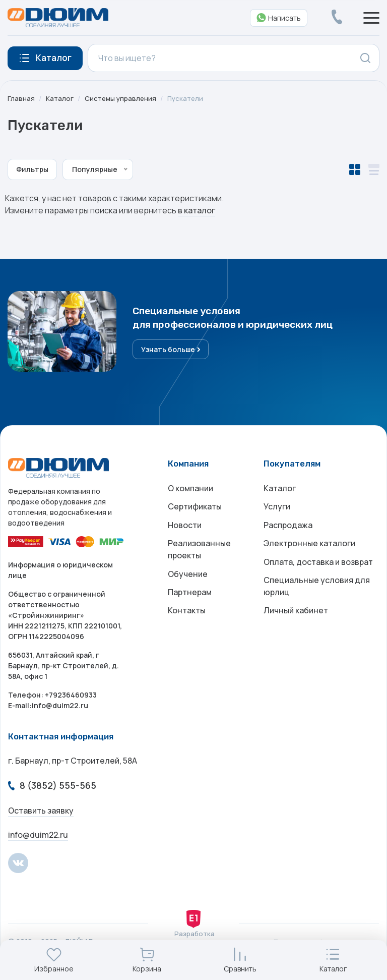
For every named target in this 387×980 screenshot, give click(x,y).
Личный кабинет (296, 624)
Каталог (60, 98)
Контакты (187, 624)
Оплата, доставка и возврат (318, 571)
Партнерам (190, 604)
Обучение (188, 584)
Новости (185, 531)
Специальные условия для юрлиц (317, 598)
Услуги (277, 511)
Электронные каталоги (309, 551)
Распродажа (288, 531)
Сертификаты (195, 511)
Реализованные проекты (199, 557)
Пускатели (189, 98)
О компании (190, 491)
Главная (21, 98)
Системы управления (122, 98)
